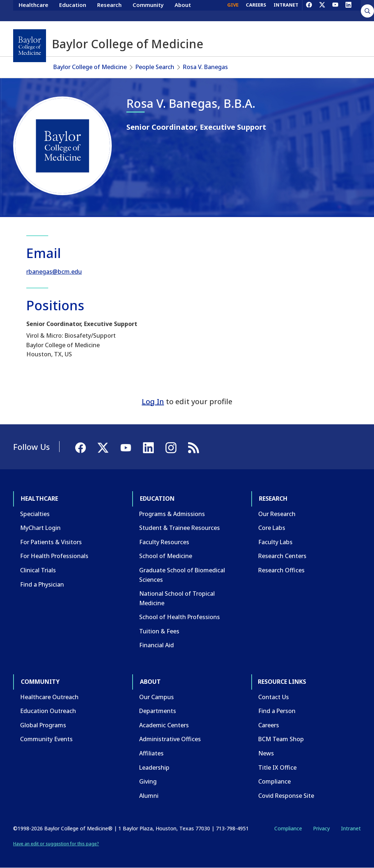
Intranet (351, 828)
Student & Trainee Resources (180, 528)
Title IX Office (277, 767)
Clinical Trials (38, 570)
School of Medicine (166, 556)
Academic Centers (164, 725)
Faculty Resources (164, 542)
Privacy (321, 828)
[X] (322, 10)
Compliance (274, 781)
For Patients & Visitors (51, 542)
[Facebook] (309, 10)
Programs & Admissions (172, 514)
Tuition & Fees (159, 631)
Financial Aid (157, 645)
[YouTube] (335, 10)
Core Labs (272, 528)
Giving (148, 781)
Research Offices (281, 570)
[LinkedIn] (348, 10)
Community (148, 10)
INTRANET (286, 10)
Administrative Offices (170, 739)
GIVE (233, 10)
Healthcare (33, 10)
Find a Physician (42, 584)
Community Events (46, 739)
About (183, 10)
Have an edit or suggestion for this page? (56, 844)
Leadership (154, 767)
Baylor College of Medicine (90, 67)
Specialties (35, 514)
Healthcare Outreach (49, 697)
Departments (158, 711)
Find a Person (277, 711)
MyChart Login (40, 528)
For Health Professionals (54, 556)
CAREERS (256, 10)
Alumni (149, 796)
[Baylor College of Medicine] (30, 46)
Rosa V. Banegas (205, 67)
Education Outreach (48, 711)
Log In (153, 401)
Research (109, 10)
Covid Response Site (286, 796)
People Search (155, 67)
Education (73, 10)
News (266, 753)
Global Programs (43, 725)
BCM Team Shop (281, 739)
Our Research (277, 514)
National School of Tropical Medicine (177, 598)
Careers (269, 725)
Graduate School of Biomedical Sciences (182, 575)
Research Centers (282, 556)
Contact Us (274, 697)
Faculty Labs (275, 542)
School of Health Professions (180, 617)
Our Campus (157, 697)
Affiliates (151, 753)
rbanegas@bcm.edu (54, 272)
